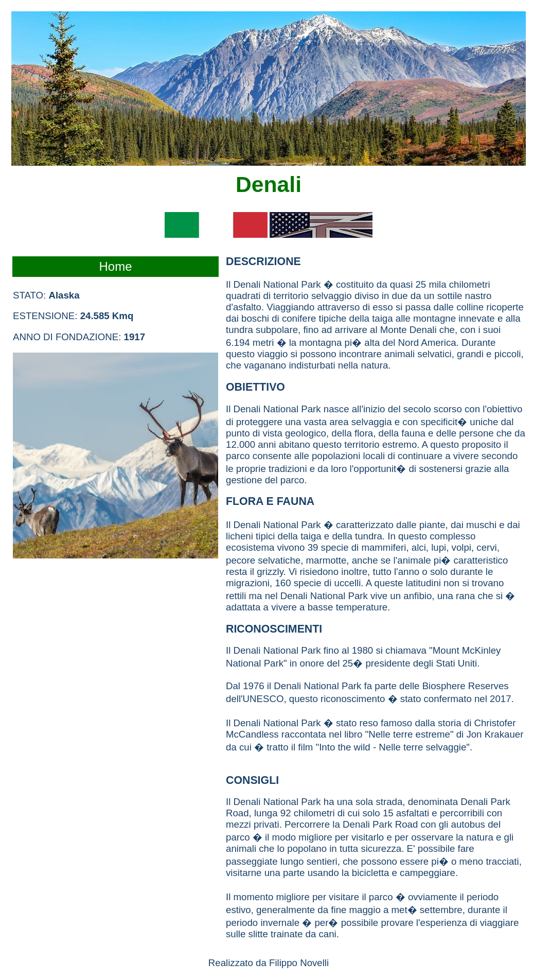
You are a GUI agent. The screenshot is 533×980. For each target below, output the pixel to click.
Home (115, 266)
